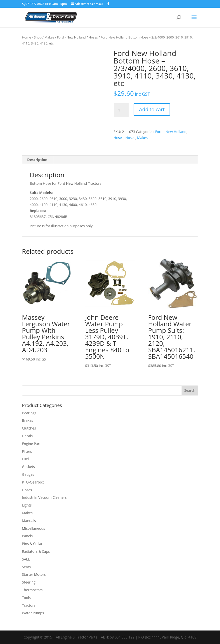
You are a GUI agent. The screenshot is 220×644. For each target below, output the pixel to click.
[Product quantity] (121, 110)
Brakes (27, 420)
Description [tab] (37, 160)
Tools (26, 598)
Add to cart (152, 109)
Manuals (29, 521)
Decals (27, 436)
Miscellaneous (33, 528)
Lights (27, 505)
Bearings (29, 413)
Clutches (29, 428)
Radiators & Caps (36, 551)
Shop (38, 37)
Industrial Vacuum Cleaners (44, 497)
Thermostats (32, 590)
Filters (27, 451)
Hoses (93, 37)
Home (26, 37)
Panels (27, 536)
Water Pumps (33, 613)
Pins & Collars (33, 544)
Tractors (29, 605)
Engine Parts (32, 444)
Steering (29, 582)
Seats (26, 567)
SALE (26, 559)
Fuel (25, 459)
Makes (49, 37)
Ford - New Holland (71, 37)
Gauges (28, 474)
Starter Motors (34, 574)
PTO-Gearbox (33, 482)
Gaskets (28, 467)
